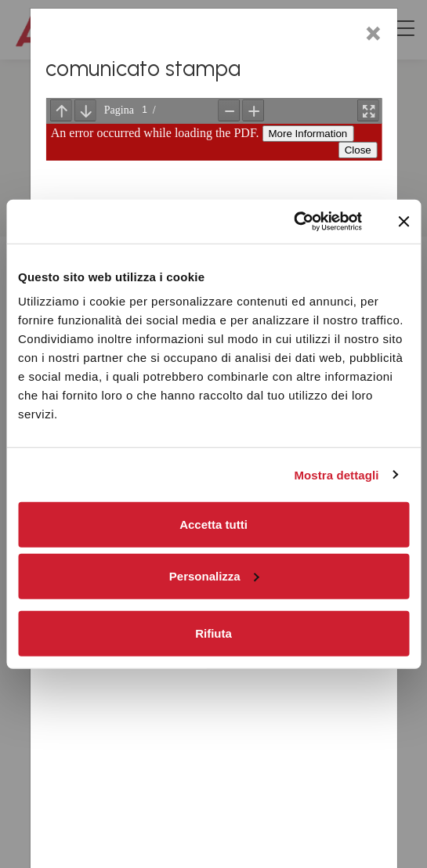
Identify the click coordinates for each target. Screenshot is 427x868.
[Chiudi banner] (403, 222)
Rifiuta (213, 633)
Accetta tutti (213, 524)
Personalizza (214, 575)
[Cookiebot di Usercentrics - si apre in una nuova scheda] (293, 222)
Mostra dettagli (336, 474)
